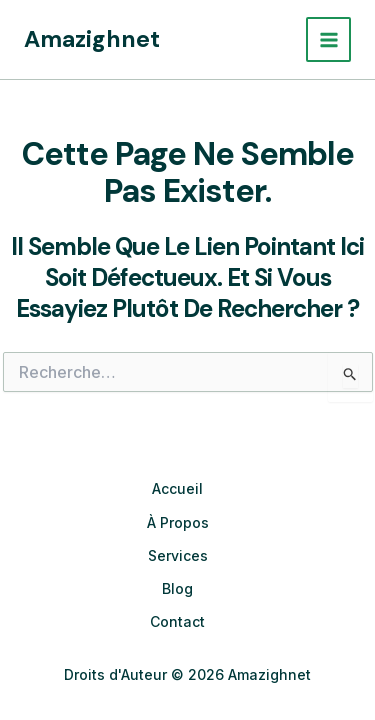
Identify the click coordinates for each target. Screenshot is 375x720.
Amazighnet (92, 39)
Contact (177, 621)
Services (178, 555)
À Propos (178, 522)
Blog (177, 588)
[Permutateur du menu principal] (328, 39)
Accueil (177, 488)
